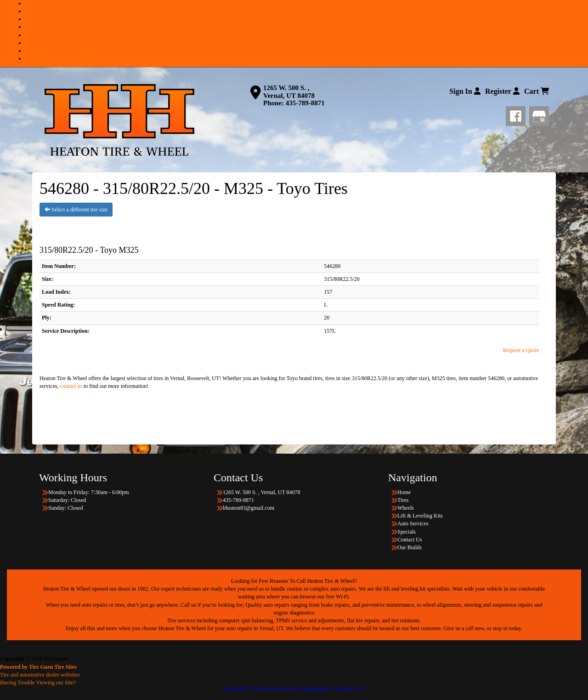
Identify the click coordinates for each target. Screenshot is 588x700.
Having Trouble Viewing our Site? (38, 683)
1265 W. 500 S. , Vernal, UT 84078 (289, 92)
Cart (537, 91)
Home (303, 3)
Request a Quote (521, 350)
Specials (303, 43)
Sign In (465, 91)
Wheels (303, 19)
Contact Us (303, 51)
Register (502, 91)
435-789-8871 (305, 103)
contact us (71, 386)
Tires (303, 11)
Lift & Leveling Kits (303, 27)
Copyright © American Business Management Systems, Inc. (294, 688)
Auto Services (303, 35)
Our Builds (303, 58)
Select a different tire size (76, 210)
